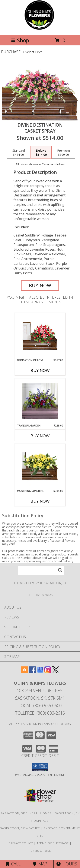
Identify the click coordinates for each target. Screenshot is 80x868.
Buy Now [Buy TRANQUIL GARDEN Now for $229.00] (40, 436)
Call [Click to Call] (13, 864)
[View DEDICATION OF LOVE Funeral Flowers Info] (40, 336)
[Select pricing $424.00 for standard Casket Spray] (19, 153)
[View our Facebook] (32, 672)
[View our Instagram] (48, 672)
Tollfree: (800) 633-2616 (40, 713)
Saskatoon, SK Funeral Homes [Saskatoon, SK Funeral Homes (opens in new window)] (26, 813)
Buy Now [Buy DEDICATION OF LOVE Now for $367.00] (40, 370)
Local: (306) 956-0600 (40, 706)
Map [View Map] (40, 864)
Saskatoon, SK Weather (20, 828)
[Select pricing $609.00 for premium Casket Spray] (63, 153)
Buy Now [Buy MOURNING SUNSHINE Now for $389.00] (40, 501)
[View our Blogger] (25, 672)
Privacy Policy (21, 843)
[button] (40, 767)
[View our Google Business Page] (40, 672)
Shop (20, 40)
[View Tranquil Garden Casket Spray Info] (40, 401)
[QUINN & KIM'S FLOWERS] (40, 29)
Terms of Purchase (53, 843)
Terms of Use (40, 851)
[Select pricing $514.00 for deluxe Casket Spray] (41, 153)
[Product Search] (41, 570)
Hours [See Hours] (67, 864)
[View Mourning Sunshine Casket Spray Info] (40, 466)
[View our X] (55, 672)
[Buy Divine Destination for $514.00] (40, 286)
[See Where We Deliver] (40, 595)
